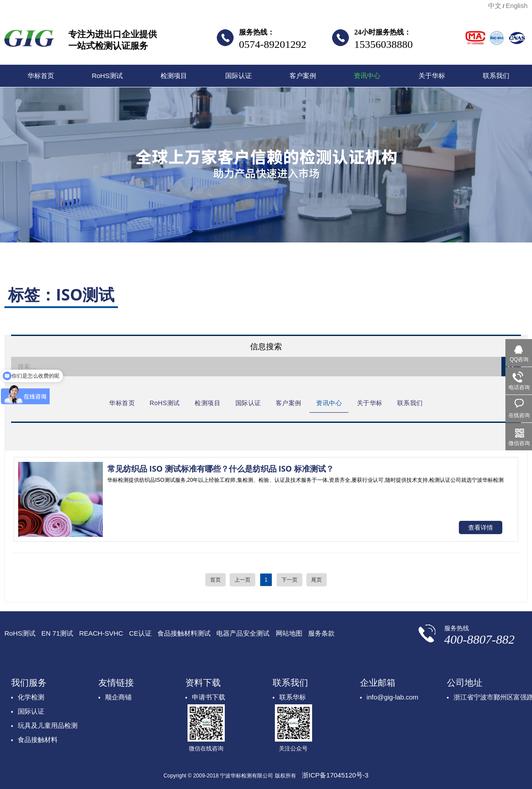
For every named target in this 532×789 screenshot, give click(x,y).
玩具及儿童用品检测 (48, 725)
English (517, 6)
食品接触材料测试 (184, 633)
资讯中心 (367, 76)
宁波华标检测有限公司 (29, 41)
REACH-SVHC (101, 633)
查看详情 (481, 527)
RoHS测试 (107, 76)
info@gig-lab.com (393, 697)
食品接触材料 (38, 740)
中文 (495, 6)
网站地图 (289, 633)
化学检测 (31, 697)
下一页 (289, 580)
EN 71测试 (57, 633)
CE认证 (140, 633)
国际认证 (239, 76)
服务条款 (321, 633)
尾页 (317, 580)
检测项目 (174, 76)
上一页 (243, 580)
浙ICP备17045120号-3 (335, 775)
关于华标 (432, 76)
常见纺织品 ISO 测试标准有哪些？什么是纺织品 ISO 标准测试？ (221, 469)
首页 (215, 580)
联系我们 (496, 76)
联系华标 (293, 697)
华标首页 (41, 76)
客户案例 (303, 76)
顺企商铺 (118, 697)
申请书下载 (209, 697)
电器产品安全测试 (243, 633)
